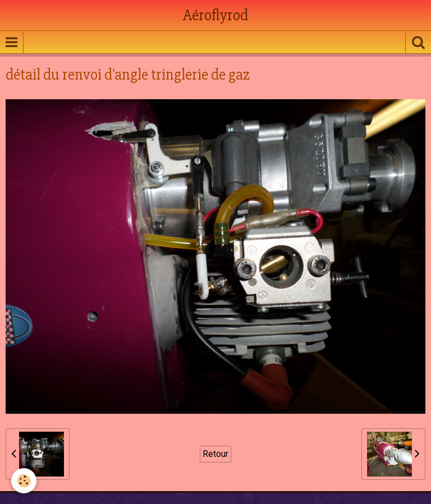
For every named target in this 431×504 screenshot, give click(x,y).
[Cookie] (24, 481)
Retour (215, 454)
